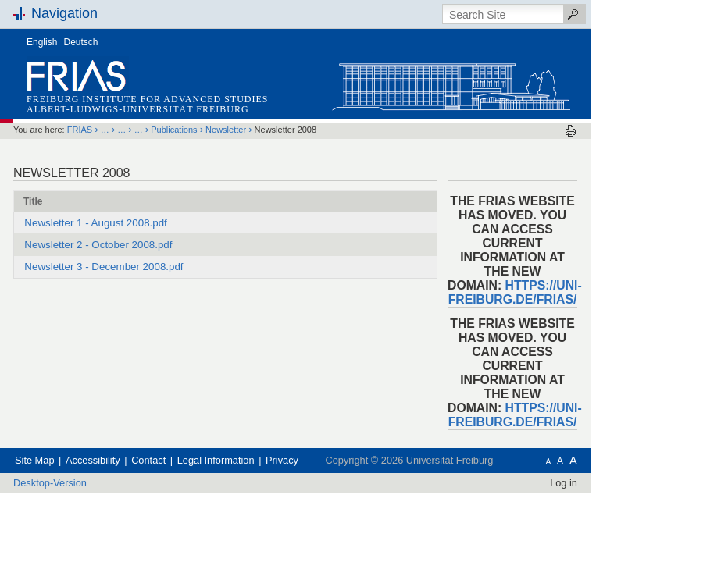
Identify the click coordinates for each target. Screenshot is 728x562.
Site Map (86, 460)
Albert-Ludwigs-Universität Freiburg (189, 109)
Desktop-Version (102, 483)
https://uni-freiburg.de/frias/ (567, 292)
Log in (615, 483)
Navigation (116, 13)
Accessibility (145, 460)
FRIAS (131, 130)
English (93, 42)
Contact (200, 460)
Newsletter (277, 130)
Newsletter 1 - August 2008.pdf (147, 223)
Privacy (334, 460)
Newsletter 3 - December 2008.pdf (155, 267)
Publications (225, 130)
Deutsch (133, 42)
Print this (622, 131)
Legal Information (268, 460)
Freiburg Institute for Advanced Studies (199, 99)
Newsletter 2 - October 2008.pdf (150, 245)
